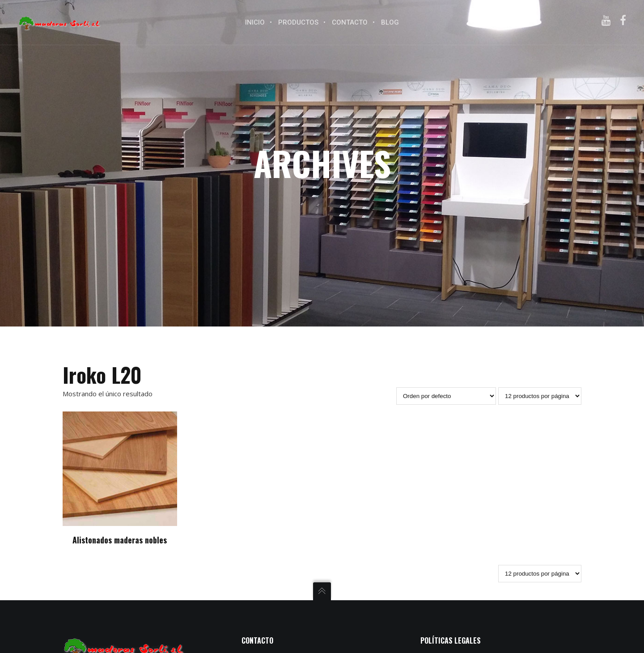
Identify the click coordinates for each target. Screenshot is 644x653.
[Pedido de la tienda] (446, 396)
